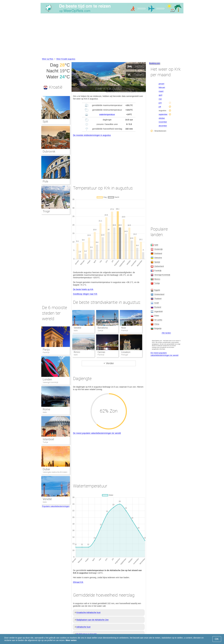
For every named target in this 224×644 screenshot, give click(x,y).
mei (160, 99)
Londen (47, 379)
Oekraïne (158, 258)
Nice (123, 328)
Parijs (46, 349)
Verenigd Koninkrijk (50, 382)
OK (217, 639)
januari (161, 84)
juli (160, 107)
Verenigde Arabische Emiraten (55, 472)
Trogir (46, 211)
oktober (162, 118)
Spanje (157, 262)
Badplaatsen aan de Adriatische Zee (92, 620)
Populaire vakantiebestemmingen (56, 506)
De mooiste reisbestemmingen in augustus (92, 135)
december (163, 126)
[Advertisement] (112, 36)
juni (160, 103)
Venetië (77, 328)
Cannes (101, 352)
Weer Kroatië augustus (66, 59)
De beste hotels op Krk (83, 289)
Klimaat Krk (78, 582)
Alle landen (166, 333)
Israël (157, 303)
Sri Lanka (158, 320)
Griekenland (159, 294)
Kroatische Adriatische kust (88, 613)
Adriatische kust (83, 627)
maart (161, 91)
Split (45, 122)
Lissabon (126, 352)
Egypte (157, 290)
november (163, 122)
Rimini (77, 352)
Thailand (158, 299)
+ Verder (109, 363)
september (163, 114)
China (157, 324)
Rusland (158, 307)
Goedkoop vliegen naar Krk (85, 294)
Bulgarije (158, 328)
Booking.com (154, 63)
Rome (46, 409)
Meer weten (71, 640)
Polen (157, 316)
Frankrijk (46, 352)
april (160, 95)
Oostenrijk (158, 249)
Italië (45, 412)
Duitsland (158, 253)
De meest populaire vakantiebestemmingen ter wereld (97, 433)
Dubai (46, 469)
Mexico (157, 279)
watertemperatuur (107, 114)
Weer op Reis (48, 59)
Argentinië (158, 311)
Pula (45, 181)
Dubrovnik (49, 151)
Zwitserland (159, 266)
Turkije (45, 442)
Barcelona (103, 328)
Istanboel (48, 439)
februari (162, 87)
